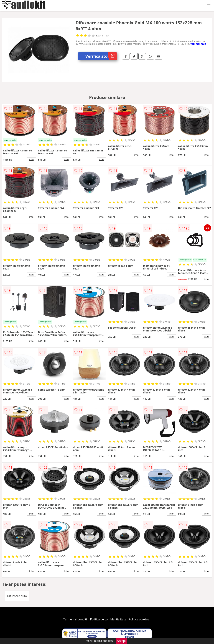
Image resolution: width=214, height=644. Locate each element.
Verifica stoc (101, 56)
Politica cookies (139, 619)
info (31, 159)
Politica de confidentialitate (108, 619)
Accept (121, 641)
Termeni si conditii (76, 619)
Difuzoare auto (17, 596)
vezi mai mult (198, 44)
